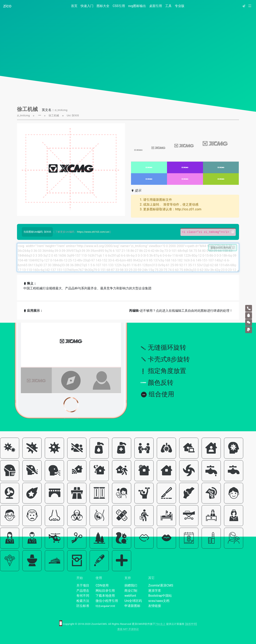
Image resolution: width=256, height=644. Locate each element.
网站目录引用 (105, 591)
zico (7, 6)
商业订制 (131, 591)
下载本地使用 (105, 596)
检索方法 (83, 601)
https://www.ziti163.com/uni (93, 232)
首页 (75, 6)
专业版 (180, 6)
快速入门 (87, 6)
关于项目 (83, 585)
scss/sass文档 (159, 601)
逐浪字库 (155, 591)
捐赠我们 (131, 585)
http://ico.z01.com (188, 209)
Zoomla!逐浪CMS (161, 585)
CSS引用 (119, 6)
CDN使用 (102, 585)
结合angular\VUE (105, 606)
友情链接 (155, 606)
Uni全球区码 (133, 601)
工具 (168, 6)
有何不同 (83, 596)
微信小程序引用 (107, 601)
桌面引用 (156, 6)
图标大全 (103, 6)
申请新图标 (132, 606)
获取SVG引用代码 (223, 248)
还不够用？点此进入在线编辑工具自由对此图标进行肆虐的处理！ (181, 311)
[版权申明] (191, 624)
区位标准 (83, 606)
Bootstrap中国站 (160, 596)
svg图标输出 (137, 6)
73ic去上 (160, 624)
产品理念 (83, 591)
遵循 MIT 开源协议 (128, 629)
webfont (130, 596)
